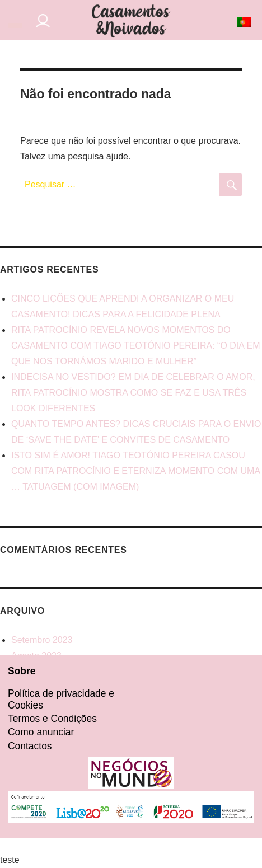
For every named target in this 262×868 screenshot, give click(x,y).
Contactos (30, 746)
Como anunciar (41, 732)
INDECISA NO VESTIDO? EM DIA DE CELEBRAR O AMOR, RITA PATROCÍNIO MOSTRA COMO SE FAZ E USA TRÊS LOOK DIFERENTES (133, 393)
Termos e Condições (52, 719)
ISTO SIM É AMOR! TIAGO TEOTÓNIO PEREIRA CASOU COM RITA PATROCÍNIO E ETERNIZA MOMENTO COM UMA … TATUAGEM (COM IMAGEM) (135, 471)
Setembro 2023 (42, 640)
